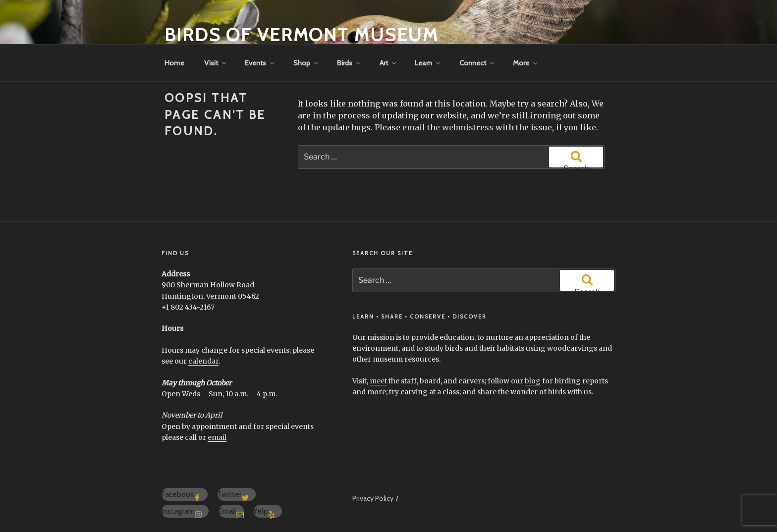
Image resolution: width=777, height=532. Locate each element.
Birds (350, 63)
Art (389, 63)
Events (260, 63)
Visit (216, 63)
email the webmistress (448, 127)
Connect (478, 63)
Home (174, 63)
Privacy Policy (373, 498)
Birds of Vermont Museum (302, 35)
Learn (428, 63)
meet (378, 381)
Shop (307, 63)
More (526, 63)
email (217, 437)
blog (533, 381)
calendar (203, 361)
